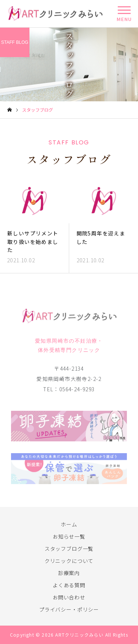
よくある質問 (69, 585)
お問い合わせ (69, 597)
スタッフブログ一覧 (69, 549)
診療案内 (69, 573)
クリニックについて (69, 561)
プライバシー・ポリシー (69, 609)
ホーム (69, 524)
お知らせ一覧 (69, 536)
